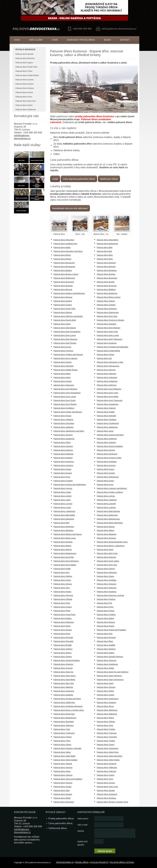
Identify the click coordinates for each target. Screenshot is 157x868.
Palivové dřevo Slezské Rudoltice (67, 660)
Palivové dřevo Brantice (106, 274)
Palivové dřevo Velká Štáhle (64, 756)
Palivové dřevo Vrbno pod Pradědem (68, 779)
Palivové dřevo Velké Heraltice (65, 760)
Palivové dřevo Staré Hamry (64, 676)
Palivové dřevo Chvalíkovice (108, 423)
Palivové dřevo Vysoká (62, 787)
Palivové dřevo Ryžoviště (63, 641)
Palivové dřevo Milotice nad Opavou (68, 534)
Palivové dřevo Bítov (105, 259)
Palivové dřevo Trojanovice (64, 733)
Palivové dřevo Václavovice (107, 748)
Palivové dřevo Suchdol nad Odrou (67, 699)
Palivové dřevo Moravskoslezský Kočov (112, 542)
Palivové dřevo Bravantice (107, 278)
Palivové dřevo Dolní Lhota (107, 332)
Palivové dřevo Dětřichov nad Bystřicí (68, 316)
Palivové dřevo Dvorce (62, 347)
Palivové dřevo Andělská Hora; (66, 244)
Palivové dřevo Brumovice (64, 282)
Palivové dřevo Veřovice (63, 768)
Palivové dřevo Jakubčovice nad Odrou (69, 431)
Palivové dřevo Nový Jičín (26, 101)
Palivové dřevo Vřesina (106, 783)
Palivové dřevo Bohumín (25, 58)
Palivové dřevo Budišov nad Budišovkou (69, 293)
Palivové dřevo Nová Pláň (64, 557)
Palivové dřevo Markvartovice (108, 519)
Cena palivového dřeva (60, 823)
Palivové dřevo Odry (61, 573)
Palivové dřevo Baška (62, 248)
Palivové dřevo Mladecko (107, 534)
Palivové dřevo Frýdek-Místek (108, 351)
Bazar (107, 40)
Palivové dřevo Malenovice (107, 515)
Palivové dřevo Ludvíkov (106, 508)
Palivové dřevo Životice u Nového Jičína (112, 802)
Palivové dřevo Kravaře (63, 473)
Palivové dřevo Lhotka (62, 492)
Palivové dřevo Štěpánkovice (65, 718)
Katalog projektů (99, 862)
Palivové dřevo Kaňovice (63, 446)
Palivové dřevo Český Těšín (26, 67)
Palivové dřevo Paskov (62, 592)
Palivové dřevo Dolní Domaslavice (67, 332)
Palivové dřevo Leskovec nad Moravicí (112, 488)
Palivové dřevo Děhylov (63, 313)
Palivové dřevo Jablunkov (64, 427)
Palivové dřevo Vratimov (63, 775)
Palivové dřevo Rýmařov (106, 638)
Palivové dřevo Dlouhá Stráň (65, 320)
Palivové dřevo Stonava (106, 687)
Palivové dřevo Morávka (63, 542)
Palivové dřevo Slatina (105, 653)
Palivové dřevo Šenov (105, 706)
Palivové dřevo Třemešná (107, 737)
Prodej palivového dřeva (61, 819)
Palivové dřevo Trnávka (106, 729)
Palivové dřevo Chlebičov (63, 420)
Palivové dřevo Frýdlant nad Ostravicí (68, 355)
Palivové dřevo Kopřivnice (26, 110)
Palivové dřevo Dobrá (62, 324)
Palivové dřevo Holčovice (107, 385)
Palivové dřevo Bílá (104, 251)
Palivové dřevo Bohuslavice (64, 267)
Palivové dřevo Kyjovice (63, 488)
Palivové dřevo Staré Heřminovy (109, 676)
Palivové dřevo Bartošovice (107, 244)
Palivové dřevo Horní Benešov (65, 389)
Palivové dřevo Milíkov (105, 530)
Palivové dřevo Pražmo (63, 607)
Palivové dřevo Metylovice (64, 527)
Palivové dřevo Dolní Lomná (65, 335)
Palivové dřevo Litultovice (107, 500)
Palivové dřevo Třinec (24, 71)
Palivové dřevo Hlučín (24, 105)
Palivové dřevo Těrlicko (106, 722)
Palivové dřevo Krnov (24, 97)
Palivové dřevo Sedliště (106, 645)
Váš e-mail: (83, 825)
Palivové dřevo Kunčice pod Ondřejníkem (70, 485)
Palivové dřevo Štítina (105, 718)
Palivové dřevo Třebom (63, 737)
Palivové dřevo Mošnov (63, 550)
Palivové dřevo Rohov (62, 626)
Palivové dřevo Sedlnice (63, 649)
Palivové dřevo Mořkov (62, 546)
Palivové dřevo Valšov (62, 752)
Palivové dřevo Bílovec (62, 259)
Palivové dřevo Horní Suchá (64, 400)
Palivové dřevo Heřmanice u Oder (110, 362)
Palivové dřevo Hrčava (62, 416)
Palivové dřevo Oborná (106, 569)
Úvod (17, 40)
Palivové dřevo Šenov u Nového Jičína (69, 710)
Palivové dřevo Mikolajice (63, 530)
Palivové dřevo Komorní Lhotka (109, 458)
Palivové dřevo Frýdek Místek (27, 75)
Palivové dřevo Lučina (62, 508)
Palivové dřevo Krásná (62, 469)
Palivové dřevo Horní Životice (65, 404)
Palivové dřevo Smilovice (63, 664)
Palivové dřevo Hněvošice (107, 378)
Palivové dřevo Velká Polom (108, 752)
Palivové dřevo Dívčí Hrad (107, 316)
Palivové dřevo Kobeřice (63, 458)
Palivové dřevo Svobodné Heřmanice (68, 706)
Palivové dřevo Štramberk (64, 722)
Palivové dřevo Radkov (63, 618)
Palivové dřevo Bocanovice (64, 263)
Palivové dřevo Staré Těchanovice (110, 680)
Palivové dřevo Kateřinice (63, 454)
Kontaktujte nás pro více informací (70, 208)
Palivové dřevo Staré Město (64, 680)
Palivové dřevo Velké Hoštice (108, 760)
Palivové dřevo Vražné (106, 775)
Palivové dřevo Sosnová (63, 668)
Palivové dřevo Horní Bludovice (109, 389)
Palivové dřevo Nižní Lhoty (107, 553)
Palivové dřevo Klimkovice (107, 454)
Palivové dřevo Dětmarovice (108, 313)
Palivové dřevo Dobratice (107, 324)
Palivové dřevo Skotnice (106, 649)
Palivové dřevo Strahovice (64, 691)
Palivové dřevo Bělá (105, 248)
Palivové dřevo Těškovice (64, 725)
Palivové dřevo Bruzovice (107, 286)
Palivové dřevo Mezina (106, 527)
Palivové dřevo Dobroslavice (65, 328)
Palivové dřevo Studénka (63, 695)
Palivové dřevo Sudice (105, 695)
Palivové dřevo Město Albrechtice (110, 523)
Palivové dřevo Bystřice (63, 301)
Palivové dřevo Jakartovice (107, 427)
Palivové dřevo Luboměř (106, 504)
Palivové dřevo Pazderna (107, 592)
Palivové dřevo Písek (62, 603)
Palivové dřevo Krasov (105, 469)
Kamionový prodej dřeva (81, 40)
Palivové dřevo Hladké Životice (66, 370)
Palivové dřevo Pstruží (105, 611)
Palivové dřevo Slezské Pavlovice (110, 657)
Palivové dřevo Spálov (105, 668)
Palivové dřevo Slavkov (63, 657)
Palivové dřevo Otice (62, 588)
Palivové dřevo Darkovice (107, 309)
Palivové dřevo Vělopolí (63, 764)
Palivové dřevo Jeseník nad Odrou (110, 435)
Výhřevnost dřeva (109, 179)
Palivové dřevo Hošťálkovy (64, 408)
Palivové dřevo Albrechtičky (107, 240)
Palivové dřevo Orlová (24, 93)
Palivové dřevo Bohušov (106, 267)
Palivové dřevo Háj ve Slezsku (65, 358)
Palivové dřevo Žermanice (64, 802)
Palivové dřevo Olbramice (107, 573)
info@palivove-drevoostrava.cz (119, 29)
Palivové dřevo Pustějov (106, 615)
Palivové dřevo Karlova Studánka (110, 446)
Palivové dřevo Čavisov (63, 305)
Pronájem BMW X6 (65, 862)
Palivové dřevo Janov (105, 431)
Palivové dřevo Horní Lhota (107, 393)
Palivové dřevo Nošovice (106, 557)
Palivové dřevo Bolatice (63, 270)
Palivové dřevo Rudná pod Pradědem (111, 630)
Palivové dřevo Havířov (25, 84)
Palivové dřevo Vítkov (62, 771)
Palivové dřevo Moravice (106, 538)
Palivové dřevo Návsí (105, 550)
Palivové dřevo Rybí (105, 634)
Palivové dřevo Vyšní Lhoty (107, 787)
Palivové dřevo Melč (61, 523)
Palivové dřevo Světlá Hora (64, 703)
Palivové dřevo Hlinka (62, 374)
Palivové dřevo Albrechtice (64, 240)
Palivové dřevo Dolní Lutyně (108, 335)
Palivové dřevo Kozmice (106, 465)
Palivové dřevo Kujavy (105, 481)
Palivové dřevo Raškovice (64, 622)
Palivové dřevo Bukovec (63, 297)
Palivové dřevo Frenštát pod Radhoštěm (112, 347)
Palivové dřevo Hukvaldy (106, 416)
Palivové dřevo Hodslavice (107, 381)
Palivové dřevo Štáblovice (107, 714)
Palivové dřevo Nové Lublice (108, 561)
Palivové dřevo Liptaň (62, 500)
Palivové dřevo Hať (104, 358)
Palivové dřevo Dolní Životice (65, 343)
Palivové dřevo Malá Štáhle (64, 515)
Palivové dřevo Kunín (105, 485)
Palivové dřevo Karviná (25, 80)
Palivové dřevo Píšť (104, 603)
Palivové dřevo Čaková (106, 301)
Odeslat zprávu (105, 851)
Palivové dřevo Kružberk (63, 481)
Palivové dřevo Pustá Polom (65, 615)
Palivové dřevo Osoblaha (107, 580)
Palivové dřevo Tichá (105, 725)
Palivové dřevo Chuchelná (64, 423)
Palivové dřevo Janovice (63, 435)
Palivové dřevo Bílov (105, 255)
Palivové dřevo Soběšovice (107, 664)
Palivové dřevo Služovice (107, 660)
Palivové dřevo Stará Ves (63, 672)
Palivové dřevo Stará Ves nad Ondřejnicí (113, 672)
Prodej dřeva (82, 862)
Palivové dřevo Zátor (62, 790)
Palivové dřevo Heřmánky (64, 366)
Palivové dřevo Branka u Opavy (66, 274)
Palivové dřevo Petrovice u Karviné (110, 595)
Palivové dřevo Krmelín (106, 473)
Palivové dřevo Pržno (105, 607)
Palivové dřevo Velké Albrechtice (109, 756)
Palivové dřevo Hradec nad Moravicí (68, 412)
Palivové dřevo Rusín (62, 634)
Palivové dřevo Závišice (63, 794)
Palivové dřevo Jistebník (106, 443)
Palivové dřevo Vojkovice (107, 771)
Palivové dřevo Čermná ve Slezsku (110, 320)
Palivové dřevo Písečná (106, 599)
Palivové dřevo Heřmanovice (108, 366)
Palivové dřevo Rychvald (63, 638)
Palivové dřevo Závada (106, 790)
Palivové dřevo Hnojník (63, 381)
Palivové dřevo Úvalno (105, 745)
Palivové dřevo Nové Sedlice (65, 565)
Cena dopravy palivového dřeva (79, 179)
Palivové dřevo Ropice (105, 626)
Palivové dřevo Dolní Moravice (65, 339)
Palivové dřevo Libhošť (63, 496)
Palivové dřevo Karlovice (63, 450)
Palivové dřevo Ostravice (107, 584)
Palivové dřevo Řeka (105, 641)
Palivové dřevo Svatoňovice (108, 699)
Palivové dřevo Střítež (105, 691)
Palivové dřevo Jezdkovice (64, 439)
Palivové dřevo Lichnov (106, 496)
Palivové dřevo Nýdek (62, 569)
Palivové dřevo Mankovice (64, 519)
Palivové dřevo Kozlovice (63, 465)
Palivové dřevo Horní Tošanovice (110, 400)
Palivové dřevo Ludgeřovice (64, 511)
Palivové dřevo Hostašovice (108, 404)
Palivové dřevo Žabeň (62, 798)
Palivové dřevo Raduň (105, 618)
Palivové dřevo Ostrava (25, 88)
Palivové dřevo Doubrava (107, 343)
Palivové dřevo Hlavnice (106, 370)
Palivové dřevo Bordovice (107, 270)
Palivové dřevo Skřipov (63, 653)
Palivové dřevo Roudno (63, 630)
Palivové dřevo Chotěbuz (107, 420)
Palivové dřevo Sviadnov (106, 703)
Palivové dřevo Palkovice (107, 588)
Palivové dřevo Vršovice (63, 783)
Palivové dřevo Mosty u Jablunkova (111, 546)
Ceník (55, 40)
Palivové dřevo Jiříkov (62, 443)
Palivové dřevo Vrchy (105, 779)
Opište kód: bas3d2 (83, 843)
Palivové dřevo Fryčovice (63, 351)
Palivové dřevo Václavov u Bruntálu (67, 748)
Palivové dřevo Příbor (62, 611)
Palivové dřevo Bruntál (24, 54)
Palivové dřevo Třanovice (107, 733)
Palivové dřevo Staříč (105, 683)
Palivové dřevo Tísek (62, 729)
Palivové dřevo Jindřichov (107, 439)
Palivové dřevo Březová (63, 290)
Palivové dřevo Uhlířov (62, 745)
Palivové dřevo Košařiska (107, 462)
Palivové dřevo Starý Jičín (64, 683)
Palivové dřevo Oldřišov (63, 576)
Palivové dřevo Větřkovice (107, 768)
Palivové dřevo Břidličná (106, 290)
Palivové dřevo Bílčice (62, 255)
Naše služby (36, 40)
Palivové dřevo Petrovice (63, 595)
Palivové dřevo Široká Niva (64, 714)
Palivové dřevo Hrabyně (106, 408)
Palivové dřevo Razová (106, 622)
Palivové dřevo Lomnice (63, 504)
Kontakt (125, 40)
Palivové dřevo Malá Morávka (108, 511)
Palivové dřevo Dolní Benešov (108, 328)
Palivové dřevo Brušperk (63, 286)
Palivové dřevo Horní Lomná (65, 397)
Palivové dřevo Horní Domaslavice (67, 393)
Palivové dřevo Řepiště (63, 645)
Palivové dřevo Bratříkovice (64, 278)
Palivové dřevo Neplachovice (65, 553)
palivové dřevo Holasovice (64, 385)
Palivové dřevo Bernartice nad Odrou (68, 251)
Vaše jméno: (83, 819)
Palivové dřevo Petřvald (63, 599)
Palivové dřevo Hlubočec (106, 374)
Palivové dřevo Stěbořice (63, 687)
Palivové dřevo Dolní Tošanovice (109, 339)
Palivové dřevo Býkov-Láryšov (109, 297)
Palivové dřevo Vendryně (107, 764)
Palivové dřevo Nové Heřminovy (66, 561)
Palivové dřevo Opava (24, 63)
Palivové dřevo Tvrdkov (106, 741)
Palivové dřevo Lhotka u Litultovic (110, 492)
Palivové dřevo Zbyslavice (107, 794)
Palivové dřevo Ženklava (106, 798)
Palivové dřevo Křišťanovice (108, 477)
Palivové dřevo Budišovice (107, 293)
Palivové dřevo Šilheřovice (107, 710)
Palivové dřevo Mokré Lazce (65, 538)
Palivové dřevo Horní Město (108, 397)
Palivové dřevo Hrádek (106, 412)
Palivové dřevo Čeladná (106, 305)
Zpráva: (81, 831)
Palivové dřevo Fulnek (105, 355)
